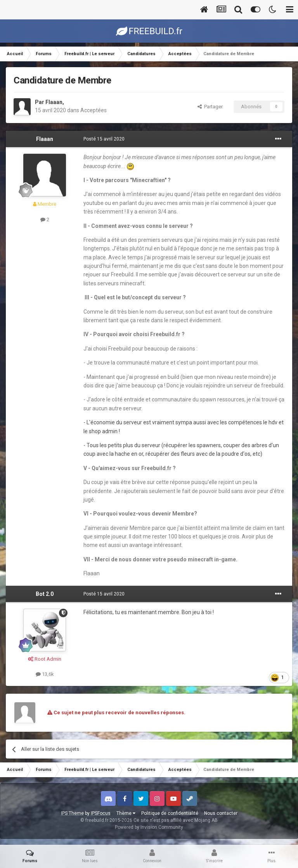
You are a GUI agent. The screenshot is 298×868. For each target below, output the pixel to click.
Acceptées (94, 110)
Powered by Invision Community (149, 827)
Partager (210, 107)
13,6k (45, 674)
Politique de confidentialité (170, 813)
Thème (126, 813)
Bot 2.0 (45, 594)
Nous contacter (221, 813)
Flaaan (54, 102)
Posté (104, 139)
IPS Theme (72, 813)
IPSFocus (101, 813)
